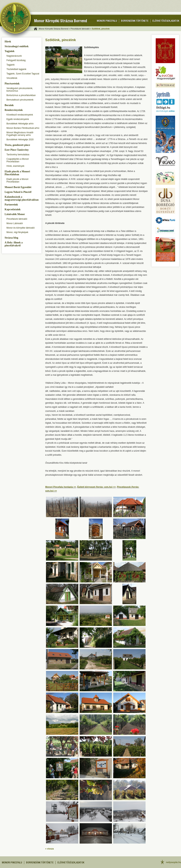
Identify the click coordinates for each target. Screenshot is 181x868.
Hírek (8, 42)
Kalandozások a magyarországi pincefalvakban (22, 198)
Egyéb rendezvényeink (18, 119)
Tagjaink (10, 51)
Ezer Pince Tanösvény (17, 150)
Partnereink (11, 205)
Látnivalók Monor (15, 214)
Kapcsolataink (13, 209)
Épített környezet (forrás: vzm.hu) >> (96, 487)
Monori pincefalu (107, 21)
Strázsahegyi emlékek (17, 46)
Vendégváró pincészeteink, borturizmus (20, 90)
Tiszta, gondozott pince (17, 145)
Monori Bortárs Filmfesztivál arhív (23, 128)
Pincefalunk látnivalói (17, 219)
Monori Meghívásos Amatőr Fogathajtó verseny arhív (20, 134)
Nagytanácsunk (14, 56)
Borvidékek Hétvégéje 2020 (20, 140)
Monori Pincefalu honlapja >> (61, 487)
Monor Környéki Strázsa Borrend (61, 21)
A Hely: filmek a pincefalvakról (14, 244)
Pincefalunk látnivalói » (81, 29)
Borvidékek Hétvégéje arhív (20, 124)
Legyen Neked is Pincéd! (18, 192)
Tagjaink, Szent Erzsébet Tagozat (23, 74)
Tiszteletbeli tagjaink (16, 69)
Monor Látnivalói (15, 223)
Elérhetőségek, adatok (166, 21)
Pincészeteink (12, 84)
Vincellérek (12, 78)
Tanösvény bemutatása (18, 155)
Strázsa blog (11, 238)
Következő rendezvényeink (20, 115)
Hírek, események (15, 166)
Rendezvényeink (14, 110)
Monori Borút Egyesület (18, 187)
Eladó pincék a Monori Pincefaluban (17, 173)
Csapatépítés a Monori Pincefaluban (18, 160)
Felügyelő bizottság (16, 60)
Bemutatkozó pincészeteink (20, 100)
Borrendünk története (135, 21)
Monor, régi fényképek (17, 232)
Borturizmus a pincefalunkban (21, 95)
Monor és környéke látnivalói (21, 228)
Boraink (9, 105)
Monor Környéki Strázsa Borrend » (54, 29)
